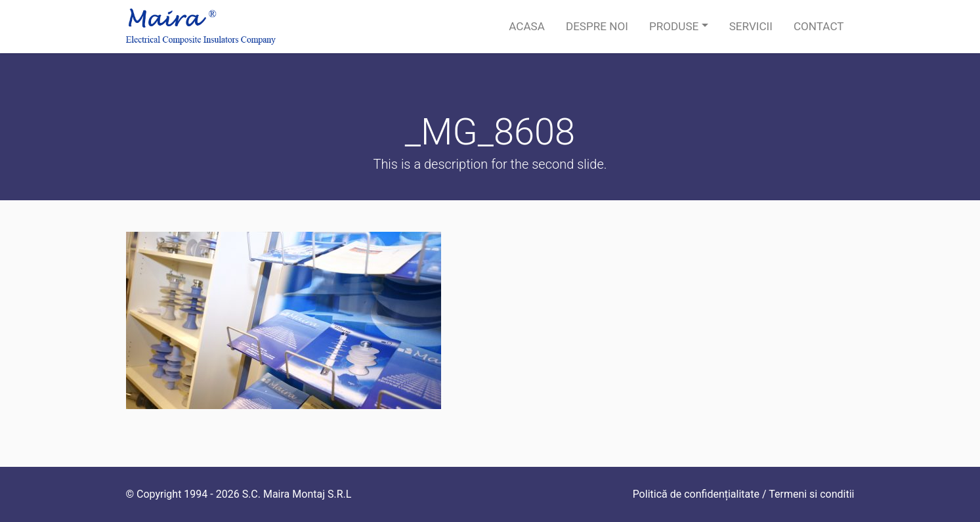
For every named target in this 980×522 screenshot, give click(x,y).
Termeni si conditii (811, 494)
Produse (674, 26)
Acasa (527, 26)
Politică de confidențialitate (696, 494)
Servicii (751, 26)
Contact (819, 26)
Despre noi (597, 26)
